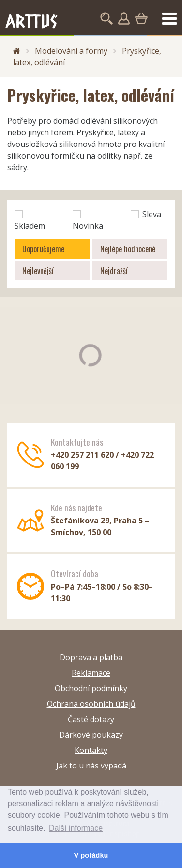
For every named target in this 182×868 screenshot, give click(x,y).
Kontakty (91, 750)
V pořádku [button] (91, 855)
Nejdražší (114, 271)
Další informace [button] (76, 828)
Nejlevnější (38, 271)
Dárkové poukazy (91, 735)
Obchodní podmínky (91, 688)
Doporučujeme (43, 249)
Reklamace (91, 673)
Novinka (88, 221)
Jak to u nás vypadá (91, 766)
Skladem (30, 221)
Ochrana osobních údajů (91, 704)
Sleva (146, 214)
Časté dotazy (91, 719)
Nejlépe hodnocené (128, 249)
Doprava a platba (91, 657)
